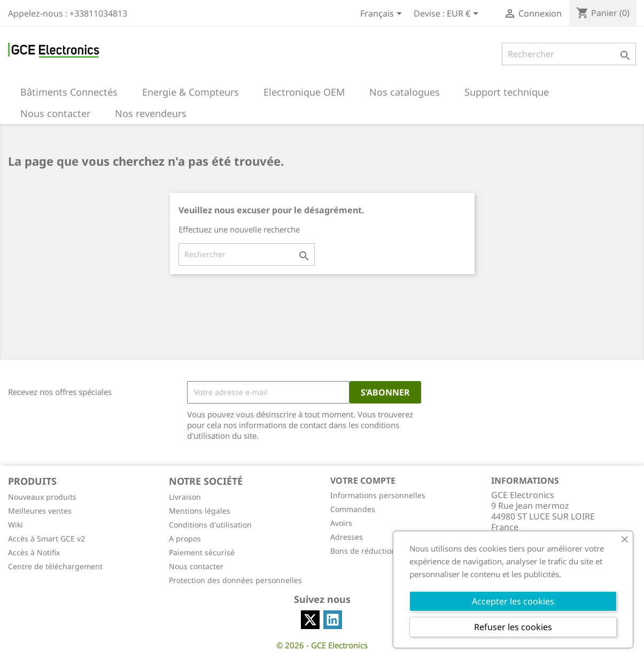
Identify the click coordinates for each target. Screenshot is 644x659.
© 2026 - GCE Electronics (322, 645)
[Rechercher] (569, 54)
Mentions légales (200, 511)
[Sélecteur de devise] (464, 14)
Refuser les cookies (513, 627)
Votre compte (363, 480)
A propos (185, 538)
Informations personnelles (378, 495)
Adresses (347, 537)
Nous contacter (196, 566)
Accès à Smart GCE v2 (46, 538)
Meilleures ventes (40, 511)
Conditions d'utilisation (210, 525)
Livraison (185, 497)
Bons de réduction (363, 551)
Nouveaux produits (42, 497)
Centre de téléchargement (55, 566)
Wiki (15, 525)
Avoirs (341, 523)
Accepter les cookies (513, 601)
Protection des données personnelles (235, 580)
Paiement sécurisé (202, 552)
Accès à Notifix (34, 552)
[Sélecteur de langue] (383, 14)
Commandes (353, 509)
